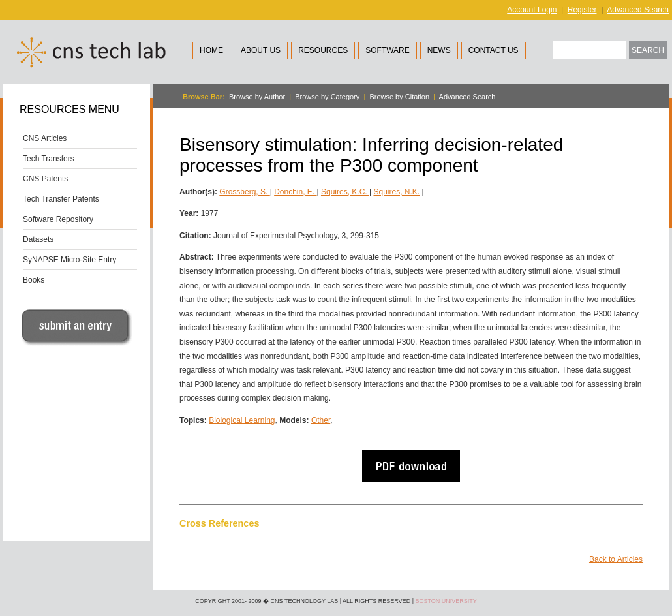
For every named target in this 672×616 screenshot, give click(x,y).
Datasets (38, 239)
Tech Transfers (49, 159)
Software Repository (58, 219)
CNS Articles (45, 138)
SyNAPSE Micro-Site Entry (69, 260)
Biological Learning (242, 420)
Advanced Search (638, 10)
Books (34, 280)
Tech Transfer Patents (61, 199)
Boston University (446, 601)
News (439, 50)
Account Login (532, 10)
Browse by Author (257, 97)
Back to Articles (616, 559)
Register (582, 10)
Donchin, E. (295, 192)
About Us (261, 50)
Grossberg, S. (244, 192)
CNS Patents (45, 179)
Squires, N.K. (396, 192)
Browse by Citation (399, 97)
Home (211, 50)
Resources (323, 50)
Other (321, 420)
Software (388, 50)
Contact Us (494, 50)
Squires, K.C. (345, 192)
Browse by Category (327, 97)
